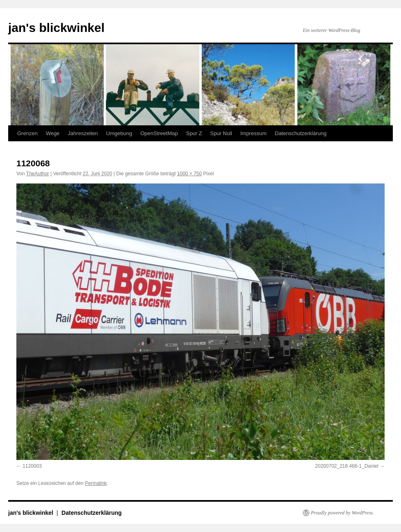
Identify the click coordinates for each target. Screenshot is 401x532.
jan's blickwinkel (56, 28)
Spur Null (221, 133)
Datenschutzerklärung (301, 133)
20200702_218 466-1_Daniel (347, 466)
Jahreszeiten (83, 133)
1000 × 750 (189, 174)
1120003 (32, 466)
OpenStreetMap (159, 133)
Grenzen (27, 133)
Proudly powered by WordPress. (342, 513)
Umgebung (119, 133)
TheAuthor (38, 174)
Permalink (96, 483)
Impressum (253, 133)
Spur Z (194, 133)
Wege (53, 133)
